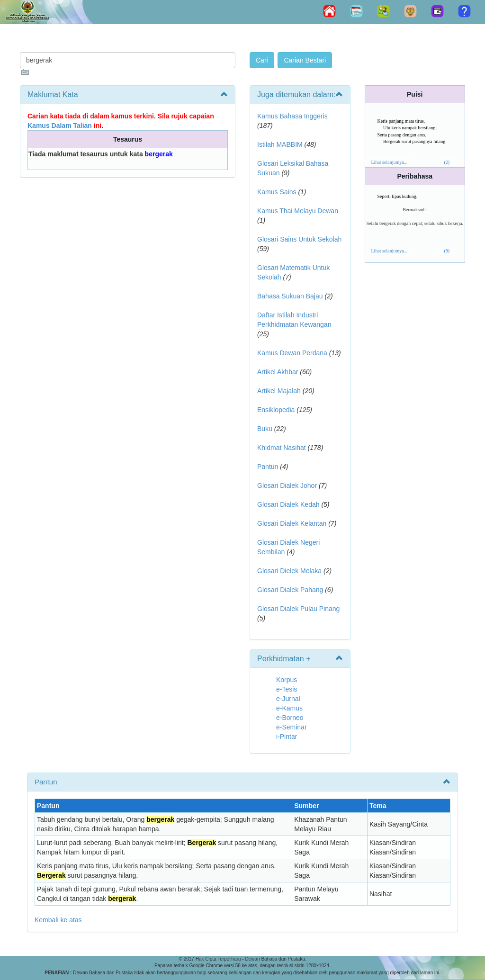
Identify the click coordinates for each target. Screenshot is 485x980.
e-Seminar (292, 727)
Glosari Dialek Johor (287, 486)
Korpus (287, 680)
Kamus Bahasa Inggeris (292, 116)
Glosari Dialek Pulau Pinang (298, 609)
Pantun (268, 467)
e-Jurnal (288, 699)
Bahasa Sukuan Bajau (290, 296)
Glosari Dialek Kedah (288, 504)
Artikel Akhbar (278, 372)
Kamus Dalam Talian (60, 126)
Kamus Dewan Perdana (292, 353)
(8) (447, 251)
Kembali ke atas (58, 920)
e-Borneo (290, 718)
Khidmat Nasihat (282, 448)
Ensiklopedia (276, 410)
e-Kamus (289, 708)
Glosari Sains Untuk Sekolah (299, 239)
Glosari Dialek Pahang (290, 590)
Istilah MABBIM (280, 144)
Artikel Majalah (279, 391)
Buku (265, 429)
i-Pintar (287, 737)
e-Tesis (287, 689)
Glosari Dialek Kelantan (292, 523)
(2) (447, 162)
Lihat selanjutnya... (390, 162)
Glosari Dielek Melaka (289, 571)
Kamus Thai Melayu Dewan (298, 211)
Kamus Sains (277, 192)
